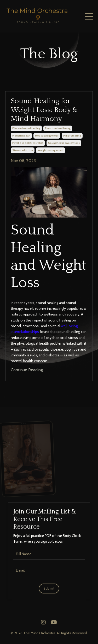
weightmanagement (51, 150)
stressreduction (23, 150)
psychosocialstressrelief (28, 143)
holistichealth (21, 136)
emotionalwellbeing (58, 128)
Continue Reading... (28, 370)
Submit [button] (49, 588)
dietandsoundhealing (26, 128)
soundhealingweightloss (64, 143)
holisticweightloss (47, 136)
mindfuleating (72, 136)
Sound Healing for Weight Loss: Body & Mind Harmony (44, 110)
